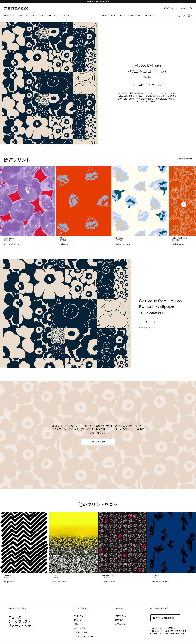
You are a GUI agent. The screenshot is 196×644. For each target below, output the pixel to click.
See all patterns (185, 159)
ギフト (49, 16)
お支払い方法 (80, 628)
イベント (66, 16)
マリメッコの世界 (108, 16)
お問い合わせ (121, 624)
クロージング (9, 16)
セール (57, 16)
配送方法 (78, 620)
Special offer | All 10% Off (98, 1)
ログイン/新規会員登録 (163, 618)
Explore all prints (98, 442)
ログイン (146, 322)
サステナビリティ (135, 16)
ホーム (41, 16)
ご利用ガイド (169, 8)
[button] (184, 204)
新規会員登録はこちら (147, 328)
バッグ (20, 16)
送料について (80, 624)
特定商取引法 (121, 616)
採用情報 (119, 620)
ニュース (121, 16)
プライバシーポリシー (83, 637)
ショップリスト (182, 8)
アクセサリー (30, 16)
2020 (141, 85)
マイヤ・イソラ (155, 85)
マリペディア (150, 16)
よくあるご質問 (81, 633)
